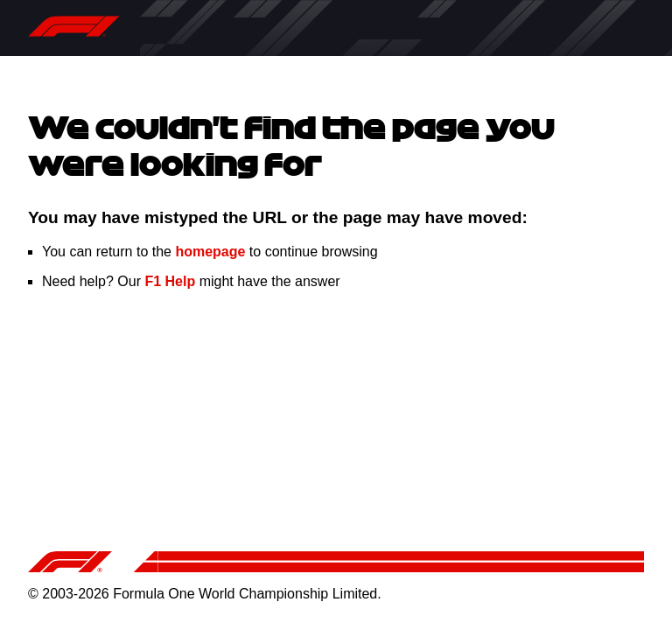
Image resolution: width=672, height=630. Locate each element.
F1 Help (170, 281)
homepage (210, 252)
